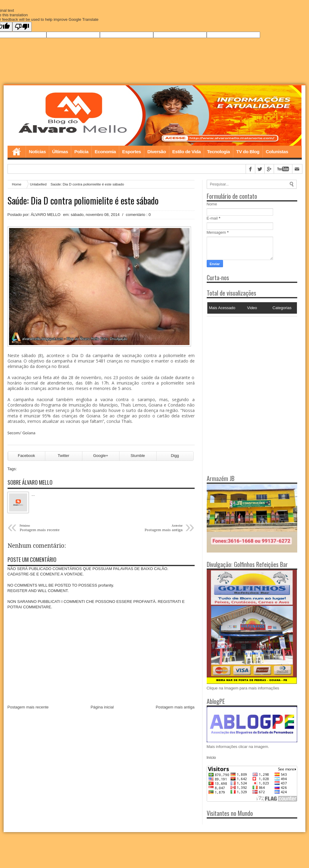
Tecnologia (218, 152)
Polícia (81, 152)
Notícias (37, 152)
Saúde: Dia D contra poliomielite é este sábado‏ (83, 201)
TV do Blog (248, 152)
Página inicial (102, 707)
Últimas (60, 152)
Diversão (156, 152)
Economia (105, 152)
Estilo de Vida (186, 152)
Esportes (132, 152)
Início (211, 758)
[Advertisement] (244, 354)
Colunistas (277, 152)
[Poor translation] (22, 27)
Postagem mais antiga (175, 707)
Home (17, 152)
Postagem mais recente (28, 707)
